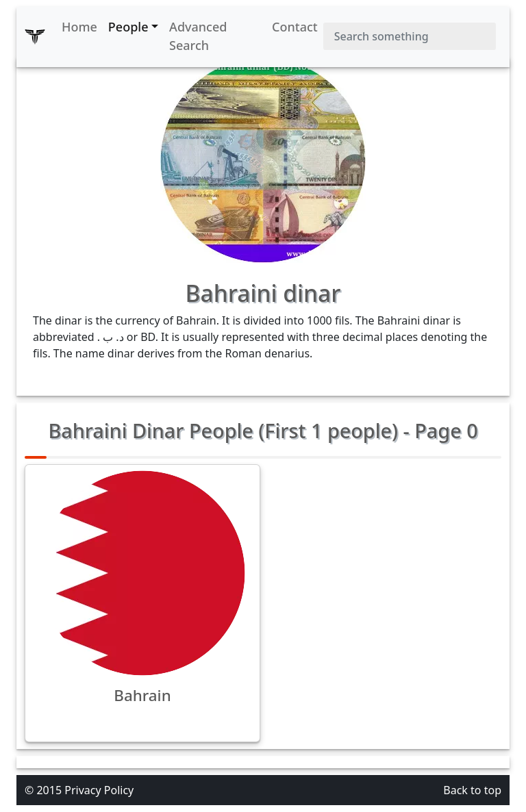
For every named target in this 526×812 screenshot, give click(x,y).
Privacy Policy (99, 790)
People (128, 27)
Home (79, 27)
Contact (295, 27)
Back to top (472, 790)
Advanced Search (198, 36)
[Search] (410, 36)
